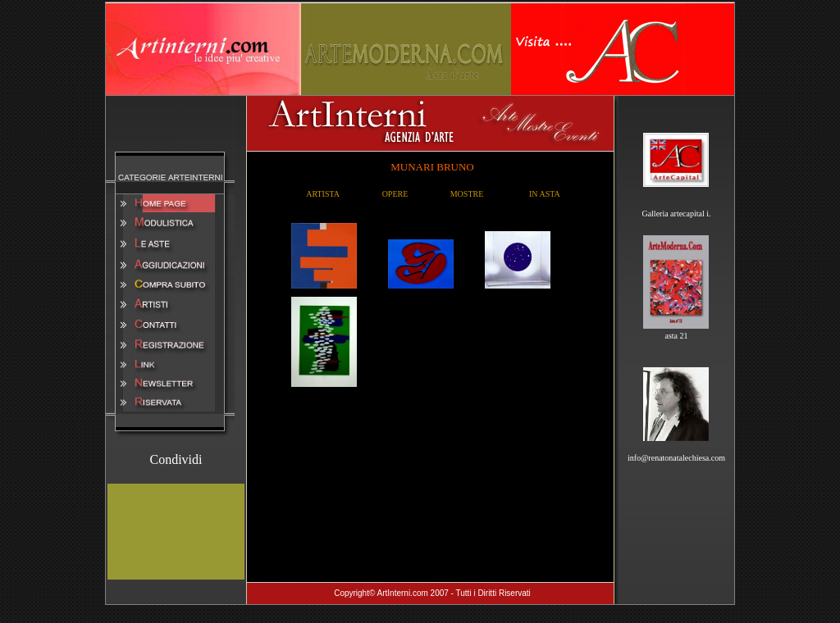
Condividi (176, 459)
